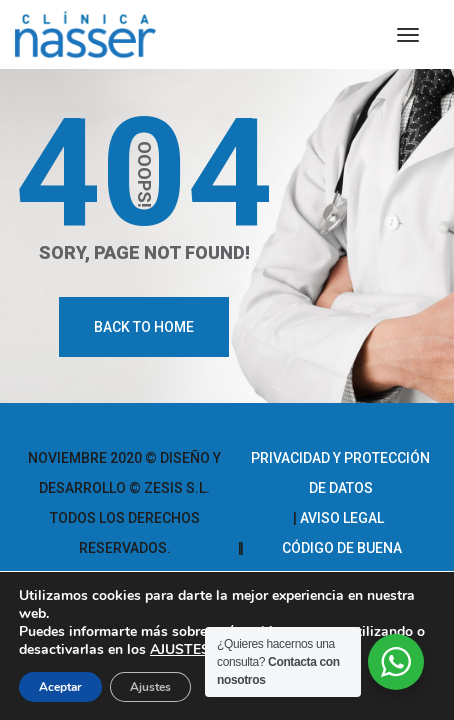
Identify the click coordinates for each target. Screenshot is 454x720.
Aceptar (60, 687)
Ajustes (150, 687)
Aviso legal (342, 518)
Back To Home (144, 327)
